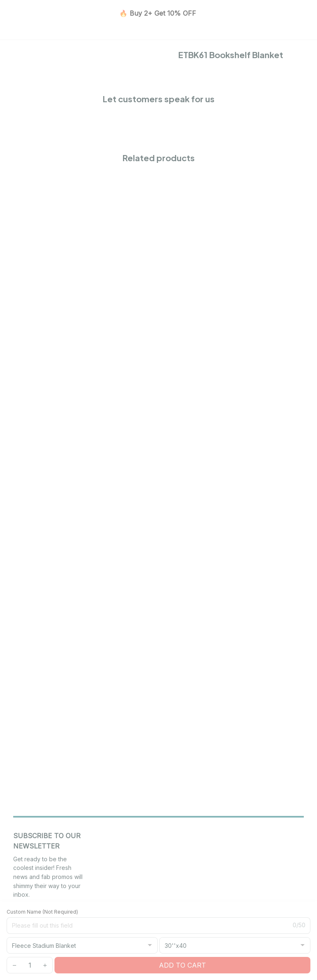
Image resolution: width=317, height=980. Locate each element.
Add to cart (182, 965)
